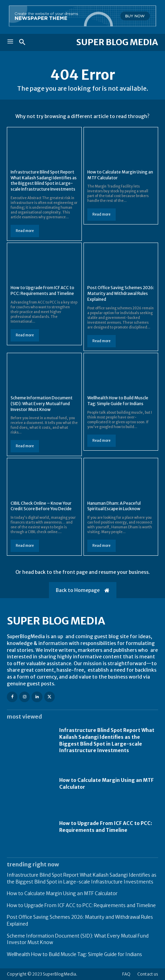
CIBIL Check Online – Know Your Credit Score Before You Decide (41, 506)
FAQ (126, 974)
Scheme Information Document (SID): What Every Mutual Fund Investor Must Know (42, 404)
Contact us (148, 974)
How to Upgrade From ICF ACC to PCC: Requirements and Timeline (42, 291)
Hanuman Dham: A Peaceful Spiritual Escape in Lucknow (114, 506)
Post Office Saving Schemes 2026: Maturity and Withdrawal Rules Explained (121, 293)
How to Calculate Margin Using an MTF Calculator (62, 893)
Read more (25, 231)
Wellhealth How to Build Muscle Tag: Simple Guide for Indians (74, 954)
